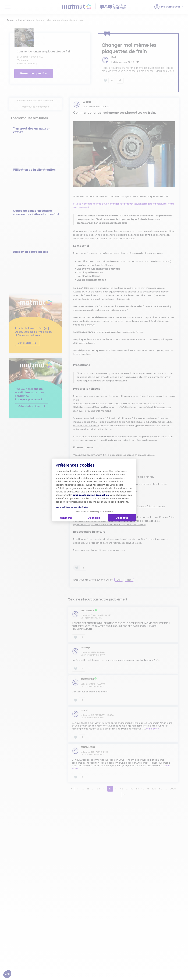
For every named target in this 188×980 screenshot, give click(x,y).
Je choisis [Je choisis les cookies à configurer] (94, 518)
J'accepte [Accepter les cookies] (122, 518)
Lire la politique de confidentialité (72, 507)
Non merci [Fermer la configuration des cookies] (66, 518)
